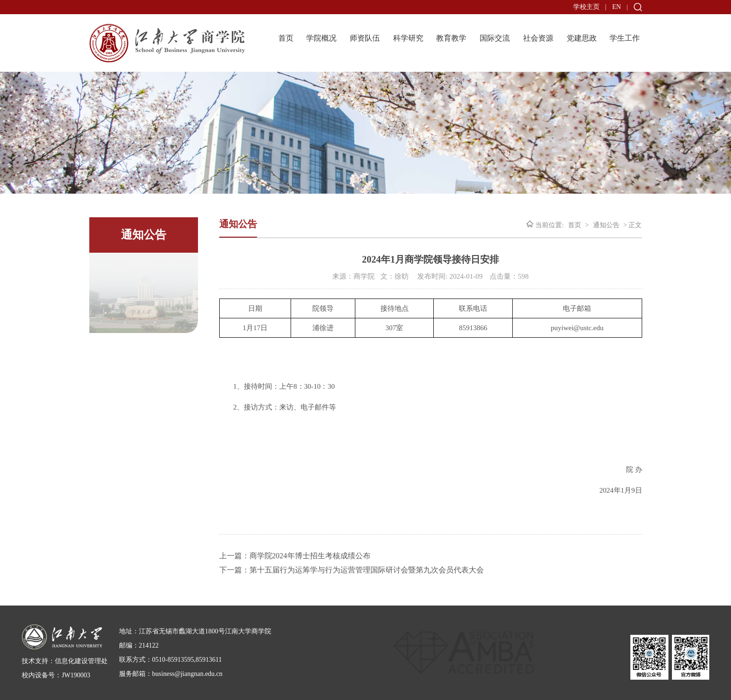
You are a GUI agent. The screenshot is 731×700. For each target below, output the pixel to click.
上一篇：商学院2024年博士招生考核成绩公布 (295, 556)
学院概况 (321, 38)
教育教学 (451, 38)
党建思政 (582, 38)
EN (616, 7)
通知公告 (606, 225)
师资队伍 (365, 38)
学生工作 (625, 38)
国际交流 (495, 38)
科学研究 (408, 38)
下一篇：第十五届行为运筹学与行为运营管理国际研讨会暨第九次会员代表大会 (352, 570)
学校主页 (586, 7)
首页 (286, 38)
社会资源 (538, 38)
